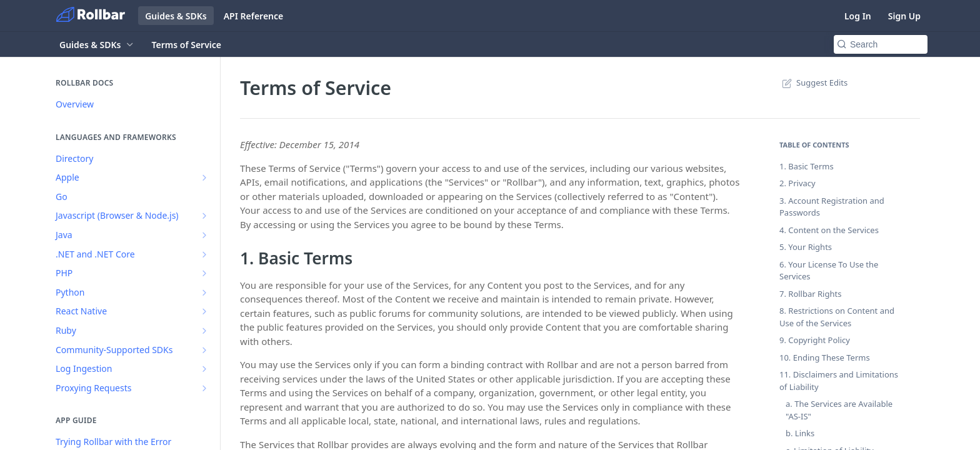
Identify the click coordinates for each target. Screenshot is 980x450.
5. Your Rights (806, 247)
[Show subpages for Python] (204, 292)
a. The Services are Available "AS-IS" (839, 410)
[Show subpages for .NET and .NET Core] (204, 254)
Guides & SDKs (176, 16)
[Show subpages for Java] (204, 235)
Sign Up (904, 16)
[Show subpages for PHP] (204, 273)
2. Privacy (797, 183)
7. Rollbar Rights (810, 294)
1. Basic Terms (807, 166)
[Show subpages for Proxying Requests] (204, 388)
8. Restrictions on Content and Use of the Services (837, 317)
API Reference (254, 16)
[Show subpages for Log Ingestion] (204, 369)
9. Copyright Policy (815, 340)
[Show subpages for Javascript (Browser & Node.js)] (204, 216)
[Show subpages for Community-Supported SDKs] (204, 350)
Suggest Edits (813, 82)
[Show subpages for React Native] (204, 311)
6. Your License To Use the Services (829, 271)
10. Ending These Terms (825, 357)
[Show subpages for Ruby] (204, 331)
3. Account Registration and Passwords (832, 207)
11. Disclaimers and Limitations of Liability (839, 381)
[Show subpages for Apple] (204, 177)
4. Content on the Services (829, 230)
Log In (858, 16)
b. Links (800, 433)
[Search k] (881, 44)
